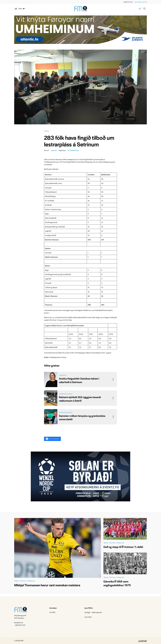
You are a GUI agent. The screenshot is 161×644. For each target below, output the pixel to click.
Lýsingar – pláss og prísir (93, 612)
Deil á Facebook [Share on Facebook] (52, 439)
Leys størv (88, 617)
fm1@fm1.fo (19, 623)
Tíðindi (46, 131)
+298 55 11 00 (128, 2)
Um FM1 (52, 612)
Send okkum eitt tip (141, 2)
